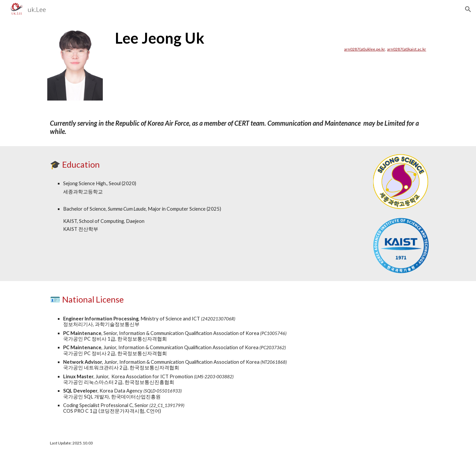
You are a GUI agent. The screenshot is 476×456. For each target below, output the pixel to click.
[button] (468, 9)
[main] (271, 41)
